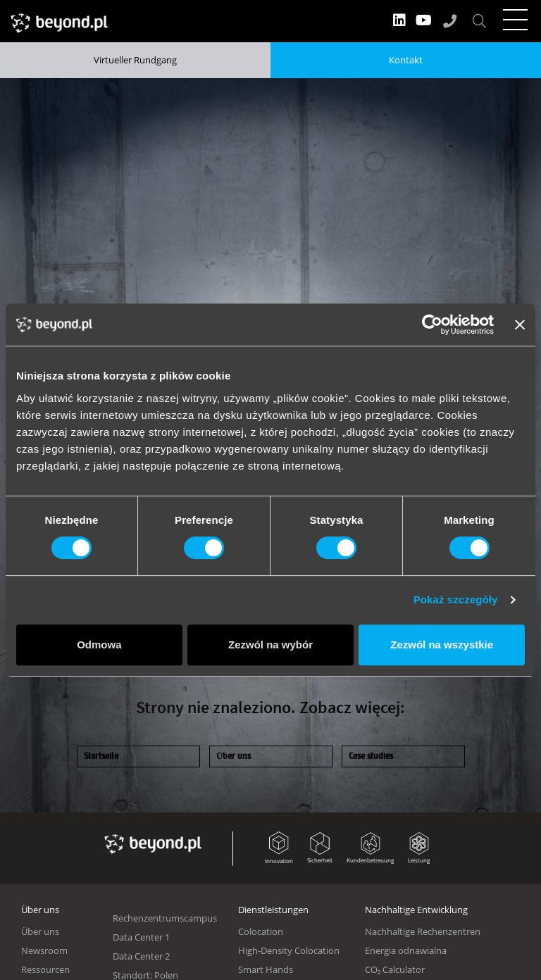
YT (423, 20)
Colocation (261, 931)
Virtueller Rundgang (135, 60)
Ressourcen (45, 969)
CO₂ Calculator (395, 969)
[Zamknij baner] (520, 325)
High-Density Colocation (289, 950)
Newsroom (44, 950)
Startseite (101, 756)
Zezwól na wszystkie (442, 645)
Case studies (371, 756)
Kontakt (406, 60)
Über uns (234, 756)
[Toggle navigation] (515, 20)
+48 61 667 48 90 (450, 21)
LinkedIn (399, 20)
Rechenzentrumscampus (165, 918)
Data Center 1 (141, 937)
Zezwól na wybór (270, 645)
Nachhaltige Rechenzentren (423, 931)
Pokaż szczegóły (456, 599)
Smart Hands (266, 969)
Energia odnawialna (406, 950)
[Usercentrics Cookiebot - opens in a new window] (432, 325)
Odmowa (99, 645)
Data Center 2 (141, 956)
